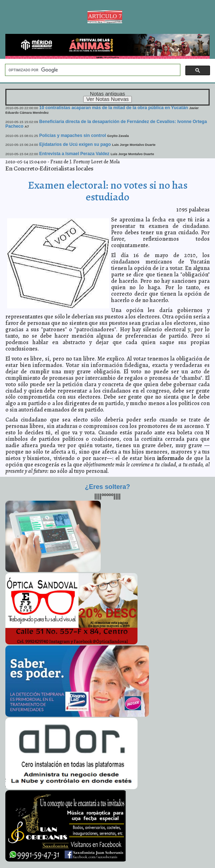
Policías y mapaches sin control (73, 136)
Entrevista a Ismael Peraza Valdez (74, 154)
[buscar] (92, 70)
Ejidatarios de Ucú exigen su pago (75, 144)
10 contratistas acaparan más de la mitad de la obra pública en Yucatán (114, 108)
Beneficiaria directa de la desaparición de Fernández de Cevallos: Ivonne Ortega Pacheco (106, 124)
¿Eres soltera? (107, 487)
